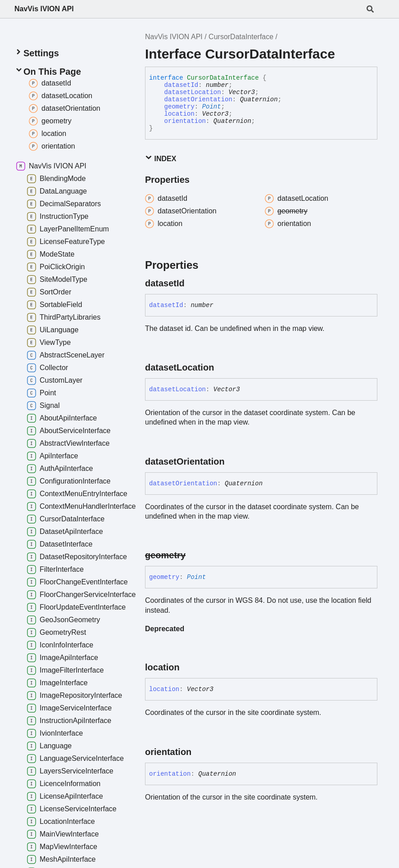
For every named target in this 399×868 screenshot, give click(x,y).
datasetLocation (193, 92)
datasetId (181, 85)
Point (212, 107)
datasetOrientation (198, 99)
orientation (185, 121)
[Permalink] (193, 283)
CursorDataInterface (241, 37)
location (179, 114)
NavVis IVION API (44, 9)
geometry (179, 107)
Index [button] (161, 158)
